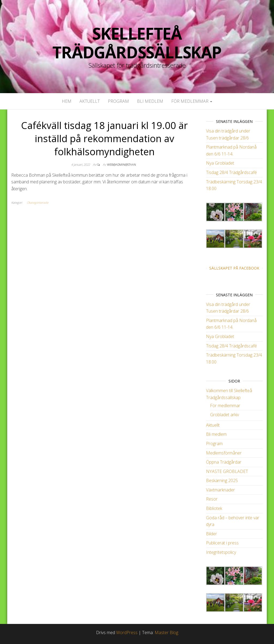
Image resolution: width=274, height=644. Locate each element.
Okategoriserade (38, 202)
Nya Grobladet (220, 163)
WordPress (127, 632)
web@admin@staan (121, 164)
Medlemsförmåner (224, 453)
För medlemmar (192, 101)
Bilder (212, 534)
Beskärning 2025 (222, 480)
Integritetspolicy (221, 552)
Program (118, 101)
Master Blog (166, 632)
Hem (67, 101)
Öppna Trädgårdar (224, 462)
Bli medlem (150, 101)
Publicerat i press (222, 543)
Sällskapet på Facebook (234, 268)
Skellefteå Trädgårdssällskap (137, 43)
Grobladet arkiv (224, 415)
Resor (212, 499)
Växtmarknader (220, 490)
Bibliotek (214, 508)
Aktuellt (90, 101)
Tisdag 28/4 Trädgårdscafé (231, 172)
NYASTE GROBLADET (227, 471)
